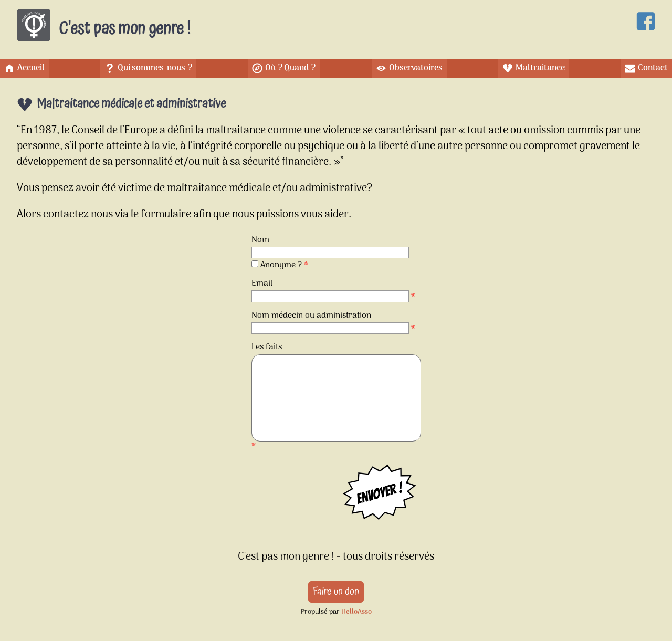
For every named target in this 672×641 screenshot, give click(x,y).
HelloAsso (356, 612)
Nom (260, 240)
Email (262, 283)
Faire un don (336, 592)
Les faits (267, 347)
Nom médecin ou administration (311, 316)
